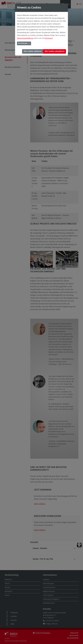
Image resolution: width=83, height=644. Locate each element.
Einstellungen (23, 43)
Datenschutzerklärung (25, 38)
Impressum (49, 38)
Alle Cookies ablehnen (33, 51)
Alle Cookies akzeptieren (55, 51)
